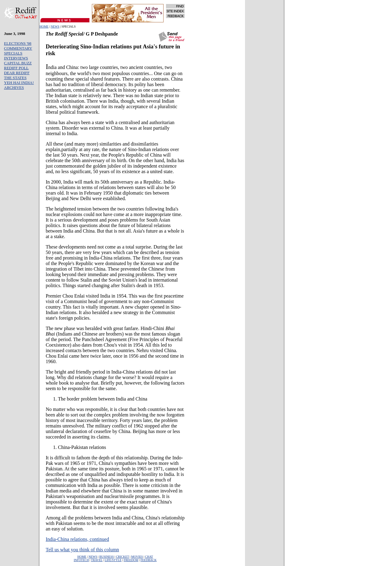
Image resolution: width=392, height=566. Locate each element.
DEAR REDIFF (17, 73)
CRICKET (123, 557)
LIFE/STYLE (113, 560)
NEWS (55, 27)
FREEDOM (131, 560)
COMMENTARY (18, 48)
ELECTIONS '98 (18, 43)
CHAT (149, 557)
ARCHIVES (14, 87)
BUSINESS (106, 557)
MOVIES (137, 557)
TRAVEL (97, 560)
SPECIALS (13, 53)
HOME (44, 27)
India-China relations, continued (77, 539)
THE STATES (15, 78)
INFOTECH (81, 560)
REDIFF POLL (16, 68)
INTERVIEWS (16, 58)
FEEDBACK (149, 560)
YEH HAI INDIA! (19, 83)
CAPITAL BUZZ (18, 63)
